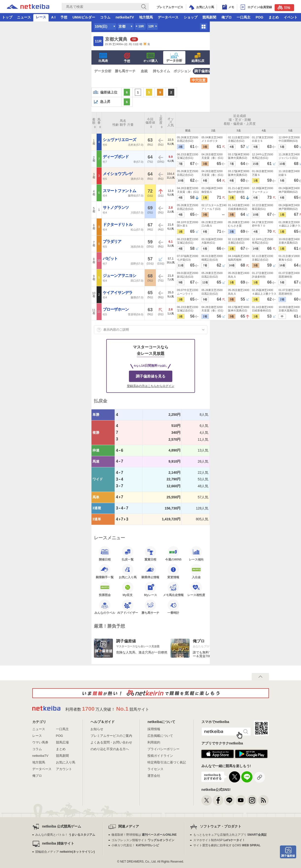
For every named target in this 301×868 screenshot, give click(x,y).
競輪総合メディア (65, 852)
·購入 (151, 58)
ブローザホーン (116, 309)
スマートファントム (120, 191)
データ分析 (174, 57)
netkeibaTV (125, 17)
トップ (7, 17)
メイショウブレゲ (118, 174)
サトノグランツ (116, 208)
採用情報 (154, 729)
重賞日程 (150, 554)
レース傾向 (196, 554)
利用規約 (154, 742)
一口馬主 (244, 17)
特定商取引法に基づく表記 (167, 762)
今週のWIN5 (173, 554)
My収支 (128, 589)
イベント (291, 17)
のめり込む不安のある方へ (110, 749)
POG (259, 17)
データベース (168, 17)
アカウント (64, 769)
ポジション (182, 71)
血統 (144, 71)
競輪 (284, 7)
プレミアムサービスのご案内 (111, 736)
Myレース (150, 589)
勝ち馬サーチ (125, 71)
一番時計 (173, 607)
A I (53, 17)
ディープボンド (116, 157)
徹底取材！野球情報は (144, 835)
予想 (64, 17)
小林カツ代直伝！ (135, 845)
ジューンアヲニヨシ (120, 276)
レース (41, 17)
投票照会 (105, 589)
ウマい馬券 (40, 742)
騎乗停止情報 (150, 571)
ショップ (191, 17)
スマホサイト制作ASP (219, 840)
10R (141, 26)
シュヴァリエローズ (120, 140)
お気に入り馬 (128, 571)
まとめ (274, 17)
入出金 (196, 571)
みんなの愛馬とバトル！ (65, 835)
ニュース (24, 17)
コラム (105, 17)
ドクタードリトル (118, 225)
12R (151, 26)
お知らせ (97, 729)
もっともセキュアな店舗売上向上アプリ (230, 835)
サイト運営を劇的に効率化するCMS (227, 845)
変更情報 (173, 571)
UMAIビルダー (84, 17)
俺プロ (227, 17)
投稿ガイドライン (160, 756)
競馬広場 (62, 742)
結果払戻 (198, 58)
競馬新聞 (209, 17)
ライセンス (155, 769)
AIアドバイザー (128, 607)
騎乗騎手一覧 (105, 571)
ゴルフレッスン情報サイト (143, 840)
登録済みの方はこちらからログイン (151, 386)
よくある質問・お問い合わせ (111, 742)
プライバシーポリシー (163, 749)
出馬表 (103, 58)
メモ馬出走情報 (173, 589)
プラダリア (112, 242)
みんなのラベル (105, 607)
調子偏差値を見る (151, 376)
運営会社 (154, 776)
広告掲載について (160, 736)
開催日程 (105, 554)
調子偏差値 (203, 71)
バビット (111, 259)
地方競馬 (146, 17)
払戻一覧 (128, 554)
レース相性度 (196, 589)
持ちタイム (161, 71)
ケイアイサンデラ (118, 293)
